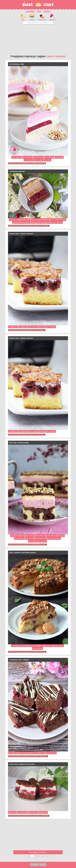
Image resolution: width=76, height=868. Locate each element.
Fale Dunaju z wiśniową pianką (19, 443)
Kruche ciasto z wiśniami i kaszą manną (22, 764)
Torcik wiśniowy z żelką (16, 64)
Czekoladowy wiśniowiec (17, 171)
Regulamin (34, 864)
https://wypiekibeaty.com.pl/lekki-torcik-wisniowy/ (32, 163)
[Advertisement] (38, 39)
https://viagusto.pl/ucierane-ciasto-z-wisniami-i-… (32, 330)
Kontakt (43, 864)
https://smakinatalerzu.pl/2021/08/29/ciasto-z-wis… (32, 652)
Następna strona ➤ (38, 852)
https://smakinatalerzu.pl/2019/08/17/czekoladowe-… (33, 756)
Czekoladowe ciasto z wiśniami (19, 660)
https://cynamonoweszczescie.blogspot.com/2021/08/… (33, 816)
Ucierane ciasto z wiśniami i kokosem (21, 234)
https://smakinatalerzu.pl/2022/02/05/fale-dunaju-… (32, 545)
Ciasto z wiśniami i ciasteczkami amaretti (22, 553)
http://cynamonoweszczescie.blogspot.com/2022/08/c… (33, 226)
